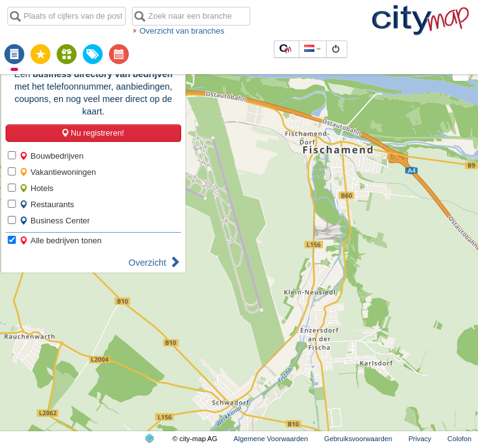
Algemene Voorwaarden (270, 439)
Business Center (54, 221)
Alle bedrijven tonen (60, 240)
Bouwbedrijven (51, 156)
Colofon (460, 439)
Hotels (36, 188)
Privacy (420, 439)
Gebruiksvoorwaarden (358, 439)
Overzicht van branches (182, 31)
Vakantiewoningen (58, 172)
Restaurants (47, 204)
